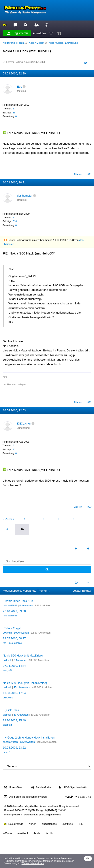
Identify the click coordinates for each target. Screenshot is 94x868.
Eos (20, 87)
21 (14, 449)
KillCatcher (24, 424)
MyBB (31, 810)
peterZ (7, 752)
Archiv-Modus (41, 788)
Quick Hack (12, 710)
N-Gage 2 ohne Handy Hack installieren (30, 738)
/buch (37, 833)
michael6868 (10, 605)
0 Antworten (26, 605)
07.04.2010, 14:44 (14, 666)
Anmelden (39, 33)
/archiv (49, 833)
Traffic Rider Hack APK (19, 601)
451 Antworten (22, 687)
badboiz (7, 725)
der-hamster (25, 196)
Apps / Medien (37, 43)
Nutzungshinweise (51, 815)
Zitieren (78, 174)
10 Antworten (21, 633)
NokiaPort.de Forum (14, 43)
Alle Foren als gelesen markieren (25, 797)
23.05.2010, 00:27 (14, 638)
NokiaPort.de (13, 824)
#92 (90, 402)
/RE (81, 824)
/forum (33, 824)
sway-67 (8, 670)
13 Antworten (27, 742)
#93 (90, 507)
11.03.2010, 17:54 (14, 693)
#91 (90, 174)
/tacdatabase (49, 824)
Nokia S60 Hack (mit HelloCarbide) (25, 683)
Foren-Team (14, 788)
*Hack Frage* (13, 628)
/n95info (7, 833)
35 (14, 113)
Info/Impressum (13, 815)
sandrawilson (10, 742)
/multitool (23, 833)
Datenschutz (31, 815)
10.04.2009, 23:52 (14, 748)
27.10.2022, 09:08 (14, 611)
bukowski (8, 698)
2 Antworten (20, 660)
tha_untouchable (12, 643)
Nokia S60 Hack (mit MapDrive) (23, 656)
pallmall (7, 660)
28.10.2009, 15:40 (14, 720)
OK (88, 859)
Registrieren (18, 33)
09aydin (7, 633)
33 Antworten (21, 715)
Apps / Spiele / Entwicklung (63, 43)
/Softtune (68, 824)
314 (15, 221)
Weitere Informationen (33, 863)
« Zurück (8, 519)
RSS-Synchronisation (73, 788)
